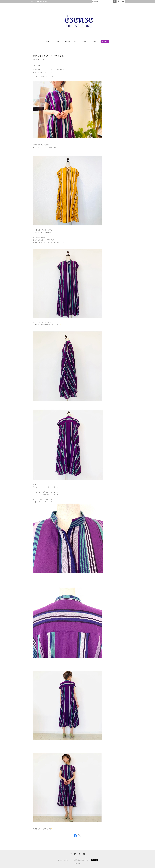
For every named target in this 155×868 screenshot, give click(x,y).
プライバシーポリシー (63, 860)
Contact (94, 41)
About (58, 41)
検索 (115, 1)
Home (48, 41)
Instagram (105, 41)
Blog (84, 41)
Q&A (76, 41)
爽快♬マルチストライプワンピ (49, 56)
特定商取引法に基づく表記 (80, 860)
